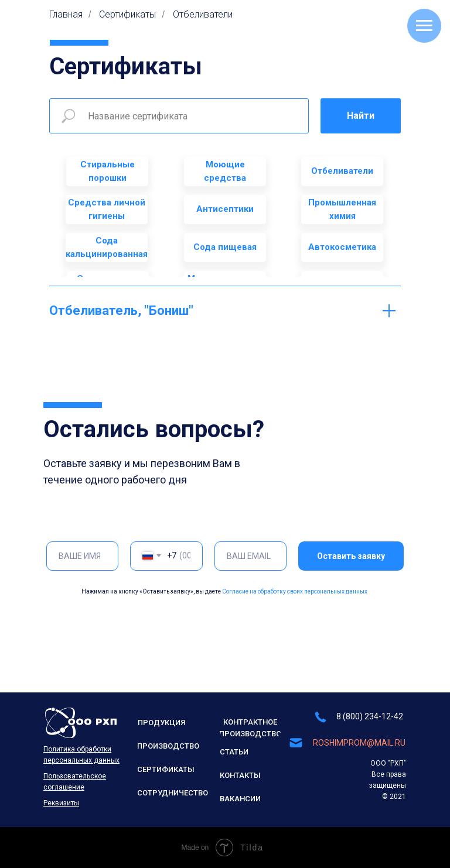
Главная (66, 14)
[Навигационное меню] (424, 26)
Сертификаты (127, 14)
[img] (81, 723)
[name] (82, 556)
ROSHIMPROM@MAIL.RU (359, 743)
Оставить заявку (351, 556)
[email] (250, 556)
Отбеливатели (203, 14)
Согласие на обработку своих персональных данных (295, 591)
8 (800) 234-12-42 (370, 716)
